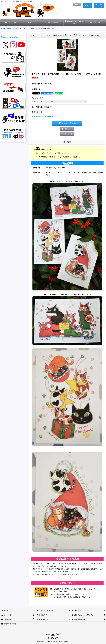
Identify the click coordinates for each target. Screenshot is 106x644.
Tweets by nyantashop (9, 37)
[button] (67, 134)
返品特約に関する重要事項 (42, 117)
